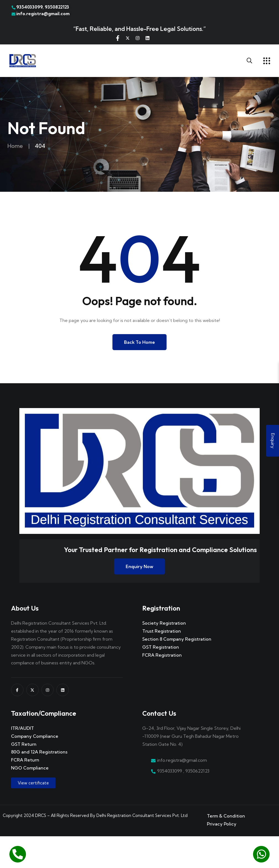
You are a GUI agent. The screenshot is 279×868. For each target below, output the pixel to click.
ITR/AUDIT (23, 728)
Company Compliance (35, 736)
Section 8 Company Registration (177, 639)
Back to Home (139, 342)
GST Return (24, 744)
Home (15, 146)
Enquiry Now (139, 566)
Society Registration (164, 623)
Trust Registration (162, 631)
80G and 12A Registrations (39, 752)
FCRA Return (25, 760)
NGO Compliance (30, 768)
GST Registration (161, 647)
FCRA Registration (162, 655)
